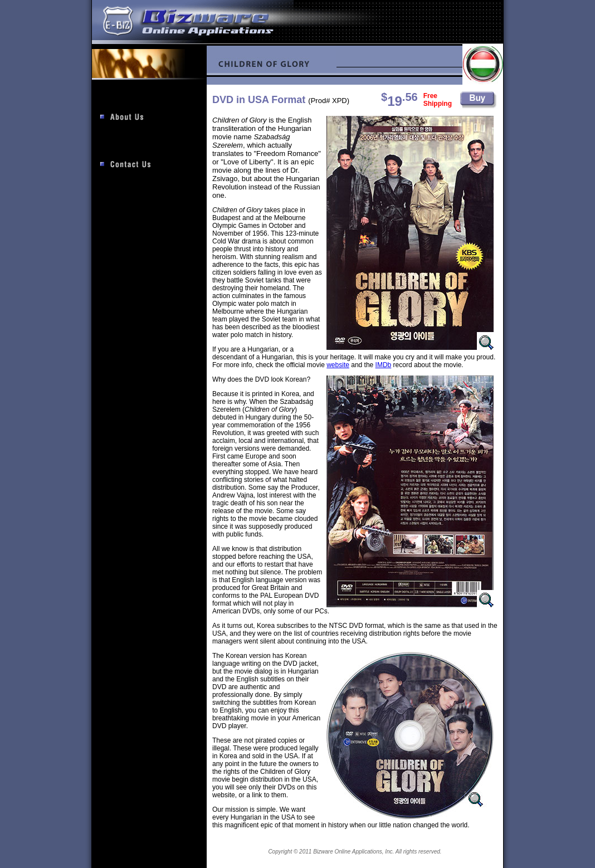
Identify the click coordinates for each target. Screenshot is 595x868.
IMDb (384, 365)
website (338, 365)
